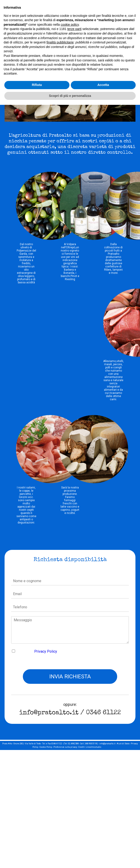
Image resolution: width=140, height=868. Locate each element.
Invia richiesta (70, 677)
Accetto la (37, 651)
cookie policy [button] (70, 25)
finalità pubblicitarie (60, 42)
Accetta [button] (103, 85)
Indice (105, 747)
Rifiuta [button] (37, 85)
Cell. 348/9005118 (89, 744)
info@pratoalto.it (49, 713)
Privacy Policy (46, 651)
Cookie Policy (46, 747)
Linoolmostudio (93, 747)
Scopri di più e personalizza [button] (70, 96)
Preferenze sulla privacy (65, 747)
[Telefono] (70, 607)
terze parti (74, 29)
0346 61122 (103, 713)
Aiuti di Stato (123, 744)
